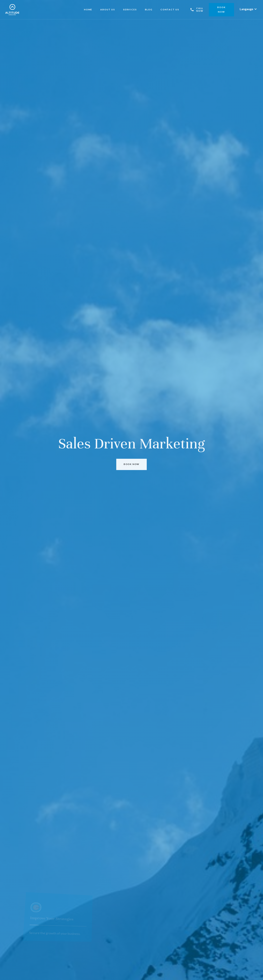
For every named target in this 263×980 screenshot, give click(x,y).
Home (88, 10)
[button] (248, 9)
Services (130, 10)
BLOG (149, 10)
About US (108, 10)
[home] (12, 10)
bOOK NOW (221, 10)
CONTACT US (170, 10)
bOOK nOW (131, 464)
